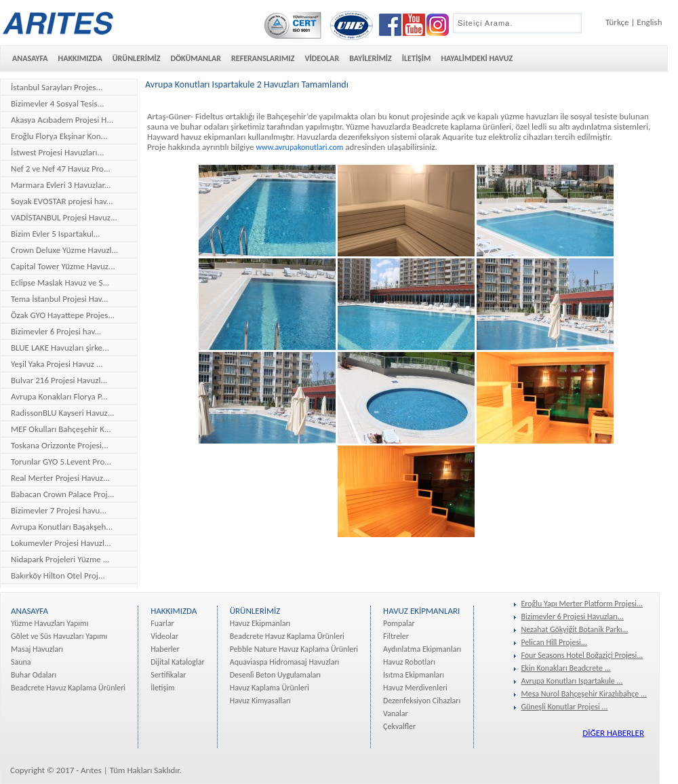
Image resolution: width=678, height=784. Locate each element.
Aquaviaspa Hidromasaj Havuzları (285, 662)
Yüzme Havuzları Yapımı (49, 623)
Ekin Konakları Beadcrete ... (565, 668)
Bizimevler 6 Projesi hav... (56, 331)
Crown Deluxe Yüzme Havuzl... (64, 250)
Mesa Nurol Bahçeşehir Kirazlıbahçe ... (584, 694)
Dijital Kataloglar (178, 662)
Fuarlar (162, 623)
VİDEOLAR (322, 58)
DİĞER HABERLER (613, 733)
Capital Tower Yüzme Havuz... (63, 266)
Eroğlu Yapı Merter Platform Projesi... (582, 604)
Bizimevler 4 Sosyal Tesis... (57, 103)
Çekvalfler (399, 726)
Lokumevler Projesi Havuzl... (61, 543)
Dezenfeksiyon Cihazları (422, 701)
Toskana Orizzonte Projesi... (60, 445)
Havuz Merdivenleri (415, 688)
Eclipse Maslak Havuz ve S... (60, 282)
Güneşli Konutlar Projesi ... (564, 707)
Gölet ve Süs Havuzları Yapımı (59, 636)
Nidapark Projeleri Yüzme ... (60, 559)
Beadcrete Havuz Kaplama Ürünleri (68, 688)
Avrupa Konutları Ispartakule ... (572, 681)
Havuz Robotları (409, 662)
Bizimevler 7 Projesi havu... (59, 510)
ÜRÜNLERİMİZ (137, 58)
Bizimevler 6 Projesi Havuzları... (572, 616)
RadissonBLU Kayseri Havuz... (63, 413)
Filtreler (396, 636)
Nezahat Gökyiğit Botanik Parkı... (574, 629)
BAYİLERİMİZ (371, 58)
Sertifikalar (168, 675)
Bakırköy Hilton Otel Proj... (58, 575)
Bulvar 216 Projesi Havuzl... (59, 380)
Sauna (21, 662)
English (649, 22)
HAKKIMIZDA (80, 58)
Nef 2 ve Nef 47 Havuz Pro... (61, 169)
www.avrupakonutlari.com (299, 147)
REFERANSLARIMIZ (263, 58)
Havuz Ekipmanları (260, 623)
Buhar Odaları (34, 675)
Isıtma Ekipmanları (414, 675)
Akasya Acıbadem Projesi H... (62, 120)
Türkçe (617, 22)
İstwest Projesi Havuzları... (57, 152)
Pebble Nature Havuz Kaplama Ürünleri (294, 649)
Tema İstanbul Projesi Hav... (60, 299)
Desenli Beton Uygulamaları (275, 675)
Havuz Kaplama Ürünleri (270, 688)
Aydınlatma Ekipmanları (422, 649)
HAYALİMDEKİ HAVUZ (477, 58)
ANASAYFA (30, 58)
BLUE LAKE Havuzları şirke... (60, 348)
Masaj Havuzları (37, 649)
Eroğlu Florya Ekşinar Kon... (59, 136)
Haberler (165, 649)
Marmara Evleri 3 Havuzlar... (61, 185)
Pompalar (399, 623)
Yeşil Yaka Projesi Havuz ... (57, 364)
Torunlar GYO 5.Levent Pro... (61, 462)
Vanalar (396, 713)
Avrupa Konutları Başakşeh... (62, 527)
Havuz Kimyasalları (260, 701)
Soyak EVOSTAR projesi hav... (62, 201)
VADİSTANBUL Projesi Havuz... (64, 217)
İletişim (162, 688)
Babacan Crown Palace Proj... (63, 494)
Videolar (164, 636)
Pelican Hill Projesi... (554, 642)
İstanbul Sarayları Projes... (57, 87)
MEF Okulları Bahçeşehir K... (61, 429)
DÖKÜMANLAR (196, 58)
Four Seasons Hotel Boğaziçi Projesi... (582, 655)
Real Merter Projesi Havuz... (60, 478)
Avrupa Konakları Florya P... (59, 396)
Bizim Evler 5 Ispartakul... (56, 234)
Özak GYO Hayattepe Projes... (63, 315)
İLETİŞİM (417, 58)
